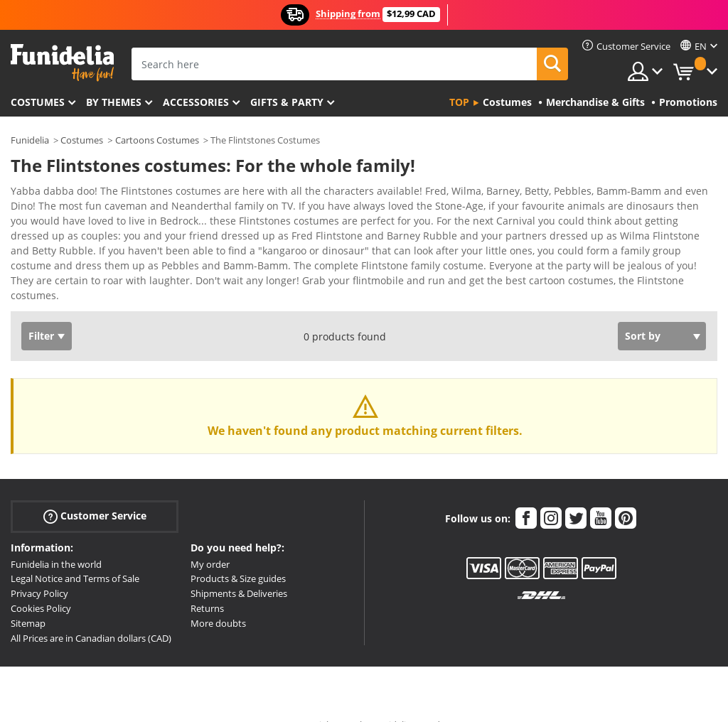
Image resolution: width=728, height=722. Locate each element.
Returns (207, 583)
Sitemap (28, 598)
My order (210, 539)
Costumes (38, 102)
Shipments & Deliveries (239, 569)
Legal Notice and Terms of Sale (75, 554)
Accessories (196, 102)
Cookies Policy (41, 583)
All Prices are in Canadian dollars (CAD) (91, 613)
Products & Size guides (238, 554)
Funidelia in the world (56, 539)
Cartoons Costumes (157, 140)
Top (459, 102)
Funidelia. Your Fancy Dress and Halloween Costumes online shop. (62, 63)
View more (50, 269)
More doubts (218, 598)
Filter (41, 311)
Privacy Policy (39, 569)
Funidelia (30, 140)
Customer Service (95, 491)
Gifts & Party (287, 102)
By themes (114, 102)
